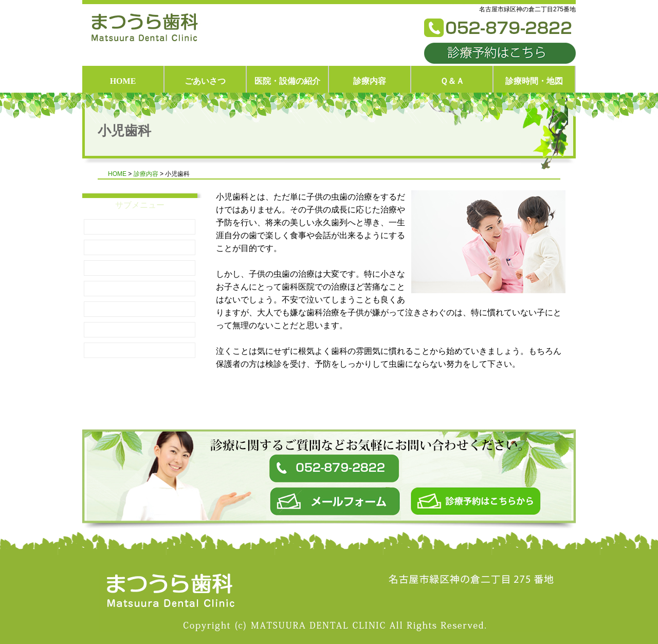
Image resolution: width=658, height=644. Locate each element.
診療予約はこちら (500, 53)
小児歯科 (140, 227)
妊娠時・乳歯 (140, 329)
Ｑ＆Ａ (452, 81)
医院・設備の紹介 (287, 81)
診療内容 (370, 81)
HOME (123, 81)
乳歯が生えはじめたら (140, 268)
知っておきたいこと (140, 247)
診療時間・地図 (534, 81)
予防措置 (140, 309)
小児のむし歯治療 (140, 288)
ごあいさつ (205, 81)
